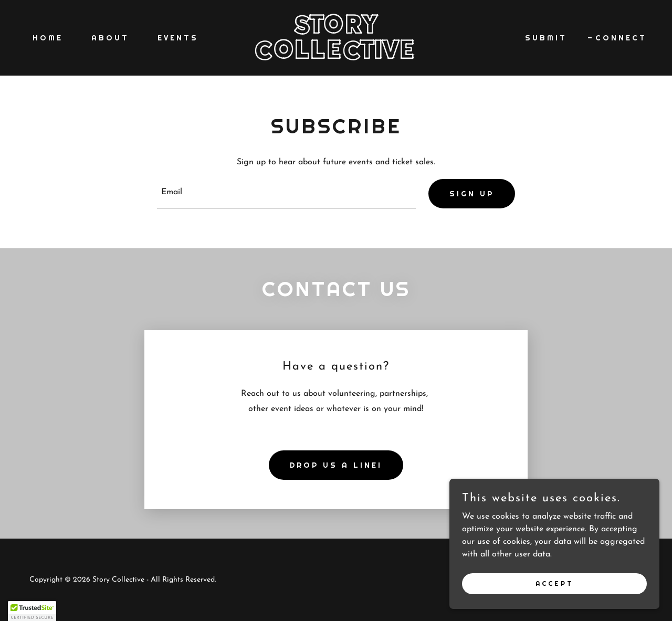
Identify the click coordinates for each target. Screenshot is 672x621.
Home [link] (48, 38)
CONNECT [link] (621, 38)
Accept (555, 583)
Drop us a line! (336, 465)
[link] (336, 57)
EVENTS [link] (178, 38)
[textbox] (287, 194)
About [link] (110, 38)
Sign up (472, 194)
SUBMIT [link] (546, 38)
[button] (32, 611)
